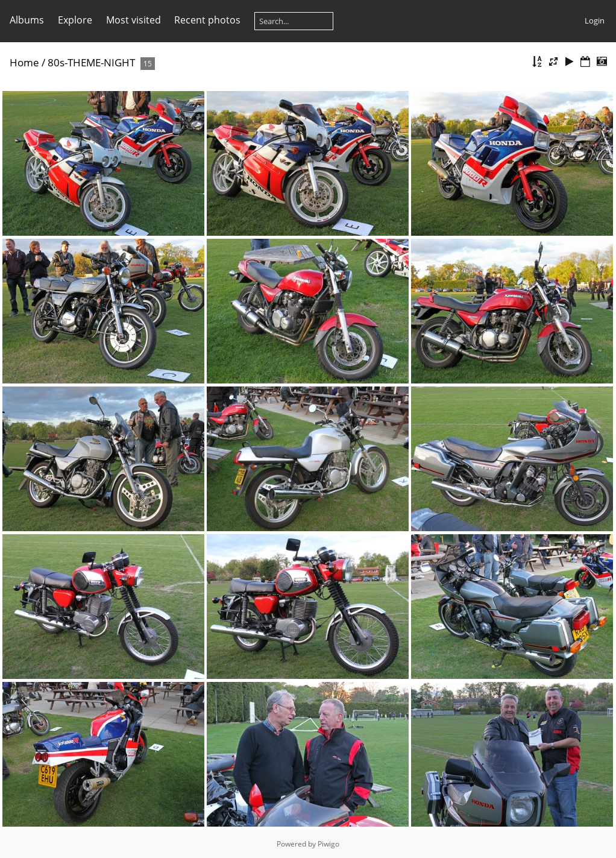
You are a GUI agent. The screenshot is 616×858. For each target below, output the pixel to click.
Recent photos (207, 20)
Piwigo (328, 844)
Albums (27, 20)
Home (24, 62)
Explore (75, 20)
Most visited (134, 20)
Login (595, 21)
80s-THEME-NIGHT (91, 62)
